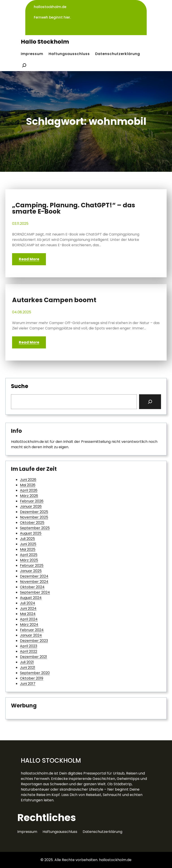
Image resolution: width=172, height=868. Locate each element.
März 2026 (29, 496)
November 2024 (34, 582)
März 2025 (29, 560)
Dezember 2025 (34, 512)
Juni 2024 (28, 608)
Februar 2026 (32, 501)
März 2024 (29, 625)
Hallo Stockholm (45, 42)
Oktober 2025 (32, 523)
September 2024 (35, 592)
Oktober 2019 (32, 678)
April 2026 (29, 490)
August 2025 (31, 533)
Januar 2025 (31, 571)
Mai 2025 (28, 549)
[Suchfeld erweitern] (24, 65)
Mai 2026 (28, 485)
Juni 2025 (28, 544)
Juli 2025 (27, 539)
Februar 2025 (32, 566)
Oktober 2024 (32, 587)
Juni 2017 (28, 684)
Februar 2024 (32, 630)
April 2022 (29, 651)
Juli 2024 (28, 603)
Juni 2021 (28, 667)
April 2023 (29, 646)
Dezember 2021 (33, 657)
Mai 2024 (28, 614)
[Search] (150, 402)
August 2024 (31, 598)
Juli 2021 (27, 662)
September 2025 (35, 528)
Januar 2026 (31, 506)
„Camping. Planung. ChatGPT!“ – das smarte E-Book (74, 208)
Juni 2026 (28, 480)
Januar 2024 (31, 635)
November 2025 (34, 517)
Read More (29, 259)
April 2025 (29, 555)
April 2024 (29, 619)
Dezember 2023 (34, 641)
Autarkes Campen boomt (54, 300)
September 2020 (35, 673)
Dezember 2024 (34, 576)
